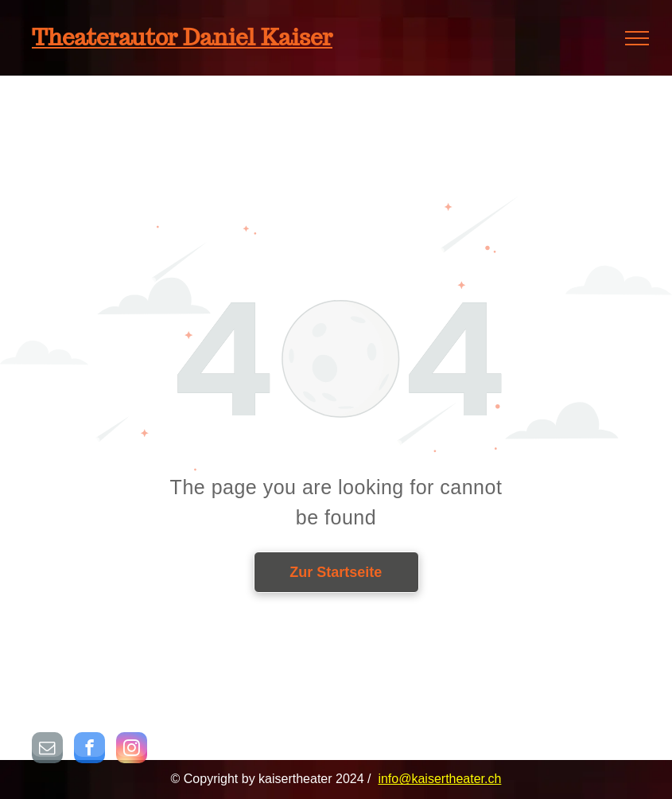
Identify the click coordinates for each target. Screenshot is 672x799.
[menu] (637, 38)
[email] (47, 750)
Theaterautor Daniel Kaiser (182, 37)
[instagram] (132, 750)
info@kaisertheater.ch (439, 779)
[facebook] (89, 750)
